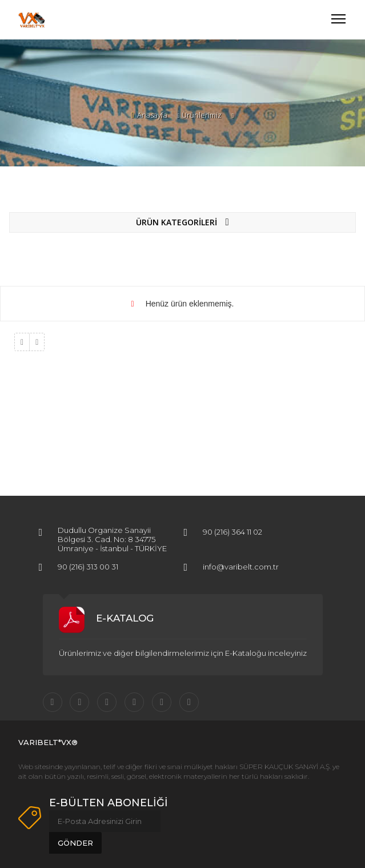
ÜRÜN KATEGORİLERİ (182, 222)
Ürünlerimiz (202, 115)
